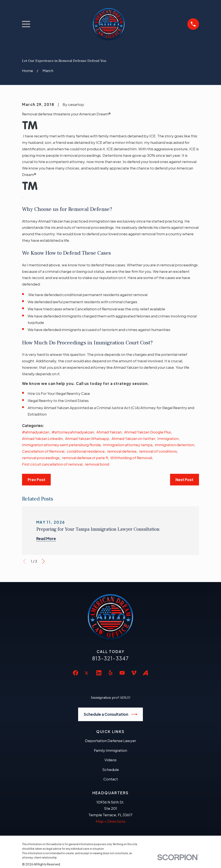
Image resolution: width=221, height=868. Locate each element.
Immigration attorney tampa (128, 445)
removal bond (97, 464)
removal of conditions (158, 451)
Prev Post (36, 480)
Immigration (168, 438)
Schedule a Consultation (111, 714)
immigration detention (174, 445)
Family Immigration (110, 750)
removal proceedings (41, 458)
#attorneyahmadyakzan (73, 432)
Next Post (184, 480)
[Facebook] (76, 673)
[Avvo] (145, 673)
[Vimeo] (134, 673)
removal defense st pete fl (85, 458)
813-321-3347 (110, 658)
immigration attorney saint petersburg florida (61, 445)
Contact (111, 779)
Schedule (111, 769)
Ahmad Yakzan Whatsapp (87, 438)
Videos (110, 760)
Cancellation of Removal (43, 451)
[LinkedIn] (99, 673)
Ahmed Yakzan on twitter (133, 438)
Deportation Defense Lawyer (110, 741)
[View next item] (43, 561)
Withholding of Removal (131, 458)
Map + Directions (111, 821)
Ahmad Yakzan (109, 432)
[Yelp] (110, 673)
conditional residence (86, 451)
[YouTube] (122, 673)
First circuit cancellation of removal (52, 464)
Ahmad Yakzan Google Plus (148, 432)
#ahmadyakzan (36, 432)
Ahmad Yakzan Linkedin (42, 438)
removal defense (122, 451)
